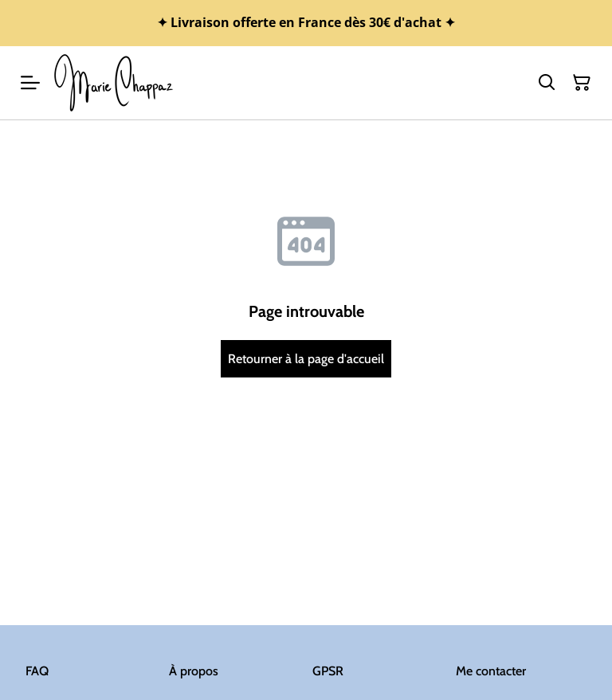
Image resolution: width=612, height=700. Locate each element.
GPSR (328, 671)
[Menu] (30, 83)
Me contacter (491, 671)
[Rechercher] (547, 83)
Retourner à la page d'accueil (306, 359)
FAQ (37, 671)
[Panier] (582, 83)
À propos (194, 671)
